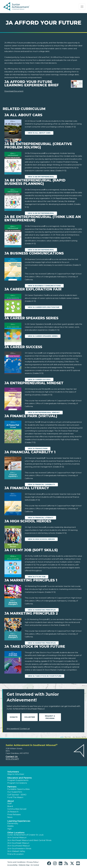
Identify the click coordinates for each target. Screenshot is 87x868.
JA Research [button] (13, 812)
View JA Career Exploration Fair (43, 307)
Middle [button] (10, 826)
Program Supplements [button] (18, 780)
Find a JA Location (15, 854)
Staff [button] (10, 803)
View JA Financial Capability (41, 484)
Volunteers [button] (13, 772)
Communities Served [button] (17, 809)
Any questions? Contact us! (18, 729)
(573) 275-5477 (12, 759)
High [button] (10, 829)
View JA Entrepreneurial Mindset (44, 412)
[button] (50, 863)
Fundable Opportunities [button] (18, 789)
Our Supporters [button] (15, 792)
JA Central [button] (35, 865)
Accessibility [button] (12, 865)
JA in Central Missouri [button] (17, 838)
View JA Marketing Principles (42, 610)
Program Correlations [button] (17, 783)
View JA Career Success (39, 379)
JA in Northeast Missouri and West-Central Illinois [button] (29, 840)
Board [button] (10, 806)
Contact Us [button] (12, 757)
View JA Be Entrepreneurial (41, 177)
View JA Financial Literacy (40, 518)
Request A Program (50, 717)
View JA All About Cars (39, 133)
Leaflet (62, 737)
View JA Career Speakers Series (43, 336)
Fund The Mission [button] (15, 797)
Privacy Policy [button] (32, 862)
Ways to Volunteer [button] (16, 774)
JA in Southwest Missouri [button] (19, 846)
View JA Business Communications (44, 286)
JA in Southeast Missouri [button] (18, 843)
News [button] (10, 817)
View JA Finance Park (38, 449)
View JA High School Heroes (41, 539)
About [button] (11, 801)
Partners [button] (12, 787)
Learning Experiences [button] (19, 821)
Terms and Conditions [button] (16, 862)
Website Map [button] (24, 865)
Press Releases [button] (14, 815)
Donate (14, 717)
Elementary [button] (13, 823)
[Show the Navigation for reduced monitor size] (82, 7)
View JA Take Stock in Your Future (45, 676)
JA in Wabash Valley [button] (16, 851)
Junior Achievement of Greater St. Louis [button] (25, 835)
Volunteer (30, 717)
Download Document (14, 91)
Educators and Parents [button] (20, 778)
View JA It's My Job (37, 577)
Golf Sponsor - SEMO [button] (17, 795)
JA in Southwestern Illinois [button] (19, 849)
